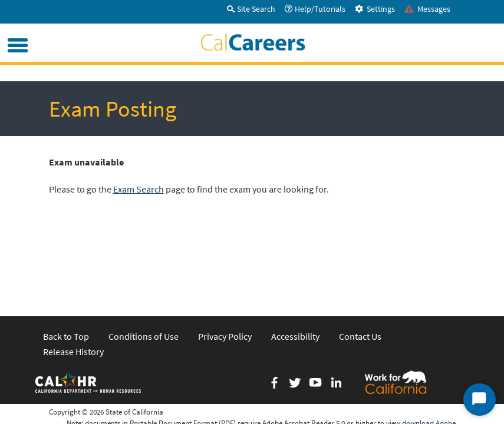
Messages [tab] (427, 9)
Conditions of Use (144, 256)
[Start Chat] (480, 400)
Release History (73, 271)
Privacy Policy (225, 256)
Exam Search (139, 189)
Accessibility (295, 256)
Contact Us (360, 256)
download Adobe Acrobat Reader (429, 348)
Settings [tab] (375, 9)
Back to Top (66, 256)
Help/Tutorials (315, 9)
